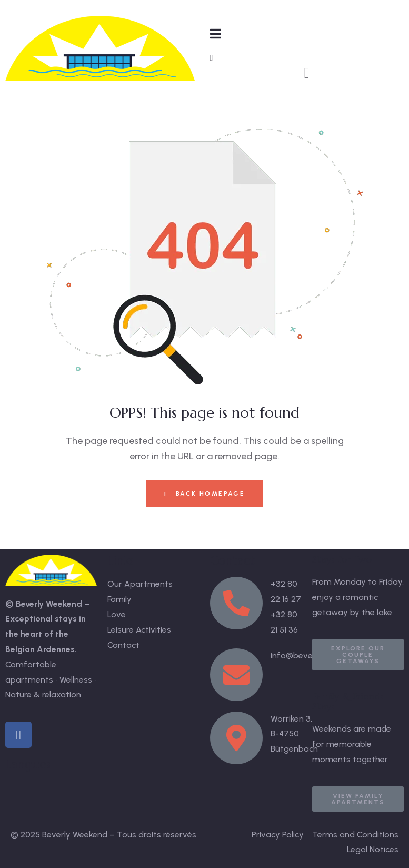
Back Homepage (204, 494)
